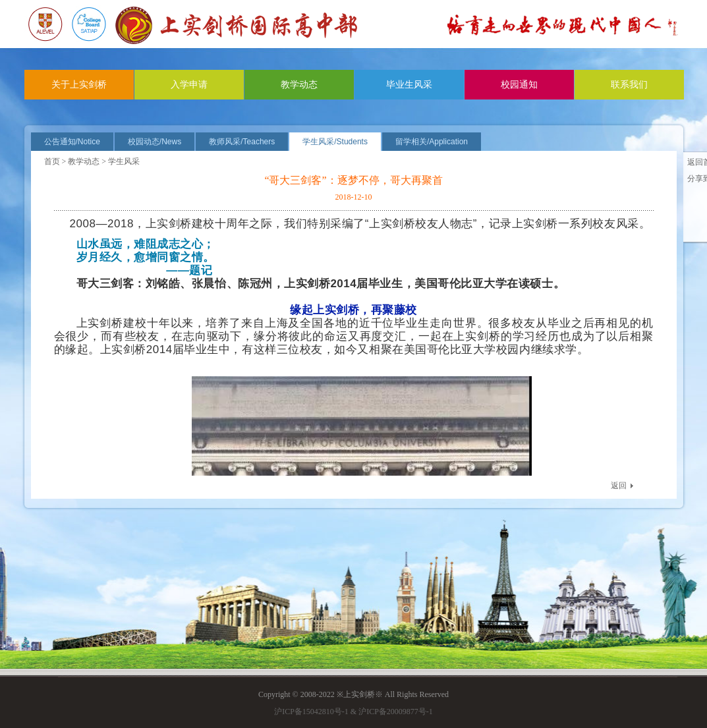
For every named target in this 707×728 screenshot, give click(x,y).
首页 (52, 161)
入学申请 (189, 85)
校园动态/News (155, 142)
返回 (619, 486)
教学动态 (299, 85)
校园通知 (519, 85)
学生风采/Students (335, 142)
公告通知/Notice (72, 142)
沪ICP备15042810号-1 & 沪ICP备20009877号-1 (353, 712)
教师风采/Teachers (242, 142)
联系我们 (629, 85)
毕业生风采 (409, 85)
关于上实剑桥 (79, 85)
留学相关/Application (432, 142)
